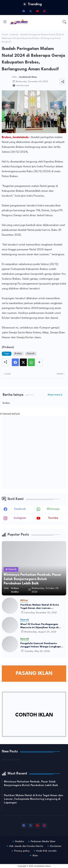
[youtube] (38, 11)
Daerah (14, 35)
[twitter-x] (31, 11)
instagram (20, 518)
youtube (53, 518)
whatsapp (53, 509)
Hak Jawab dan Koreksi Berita (26, 846)
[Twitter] (23, 362)
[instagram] (44, 11)
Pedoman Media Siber (43, 841)
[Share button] (39, 362)
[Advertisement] (34, 452)
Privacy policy (22, 851)
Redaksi (20, 841)
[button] (64, 22)
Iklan (35, 856)
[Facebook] (15, 362)
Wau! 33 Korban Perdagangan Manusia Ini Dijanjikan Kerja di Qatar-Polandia (39, 626)
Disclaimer (56, 846)
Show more (54, 395)
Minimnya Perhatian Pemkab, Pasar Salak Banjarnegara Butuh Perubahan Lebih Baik (31, 784)
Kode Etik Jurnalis (47, 851)
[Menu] (5, 22)
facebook (20, 509)
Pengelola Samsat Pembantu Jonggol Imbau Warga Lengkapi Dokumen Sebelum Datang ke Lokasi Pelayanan (40, 645)
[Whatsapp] (31, 362)
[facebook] (24, 11)
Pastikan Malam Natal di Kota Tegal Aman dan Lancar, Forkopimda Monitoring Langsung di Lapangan (42, 607)
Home (5, 35)
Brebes (18, 354)
